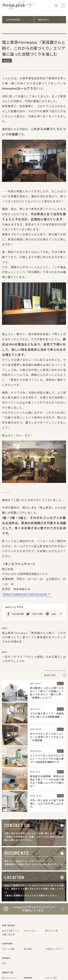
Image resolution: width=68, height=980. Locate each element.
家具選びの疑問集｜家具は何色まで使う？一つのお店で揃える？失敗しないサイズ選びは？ (47, 660)
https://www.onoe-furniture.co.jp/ (24, 473)
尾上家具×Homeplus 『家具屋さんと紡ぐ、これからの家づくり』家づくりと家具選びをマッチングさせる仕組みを (34, 516)
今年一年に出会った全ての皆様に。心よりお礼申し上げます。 (47, 682)
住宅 (4, 842)
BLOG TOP (51, 554)
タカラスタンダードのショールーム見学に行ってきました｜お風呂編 (47, 616)
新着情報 (28, 856)
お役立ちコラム (9, 878)
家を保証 (28, 828)
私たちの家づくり (10, 809)
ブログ (27, 875)
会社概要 (33, 923)
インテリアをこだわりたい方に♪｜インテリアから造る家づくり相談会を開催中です (47, 638)
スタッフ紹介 (51, 856)
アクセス (6, 860)
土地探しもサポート (55, 828)
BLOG (7, 67)
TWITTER (37, 493)
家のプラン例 (51, 809)
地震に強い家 (8, 813)
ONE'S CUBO (30, 809)
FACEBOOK (18, 493)
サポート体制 (8, 828)
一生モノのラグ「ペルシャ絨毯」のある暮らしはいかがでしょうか (34, 537)
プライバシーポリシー (14, 923)
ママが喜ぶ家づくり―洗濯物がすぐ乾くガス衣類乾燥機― (47, 594)
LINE (54, 493)
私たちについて (9, 856)
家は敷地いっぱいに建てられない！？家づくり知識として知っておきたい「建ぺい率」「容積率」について (47, 572)
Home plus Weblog (11, 875)
